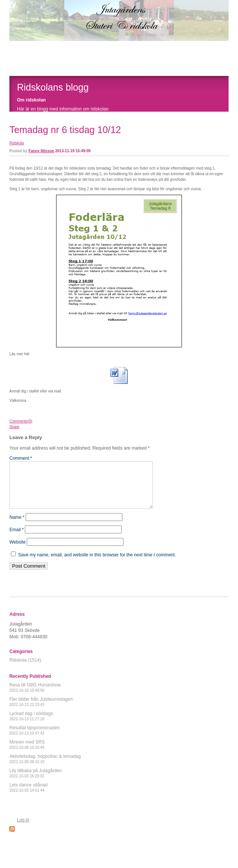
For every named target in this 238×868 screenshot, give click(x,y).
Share (14, 427)
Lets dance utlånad (28, 796)
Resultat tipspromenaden (34, 739)
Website (18, 551)
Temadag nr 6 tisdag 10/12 (65, 130)
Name (17, 526)
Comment (21, 458)
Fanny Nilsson (41, 151)
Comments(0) (21, 421)
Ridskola (17, 143)
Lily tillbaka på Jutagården (36, 782)
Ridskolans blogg (53, 87)
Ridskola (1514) (25, 669)
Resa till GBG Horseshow (35, 696)
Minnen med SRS (27, 754)
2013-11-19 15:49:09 (73, 151)
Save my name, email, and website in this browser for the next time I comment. (97, 564)
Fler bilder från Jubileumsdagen (41, 711)
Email (17, 539)
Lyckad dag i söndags (31, 725)
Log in (23, 829)
